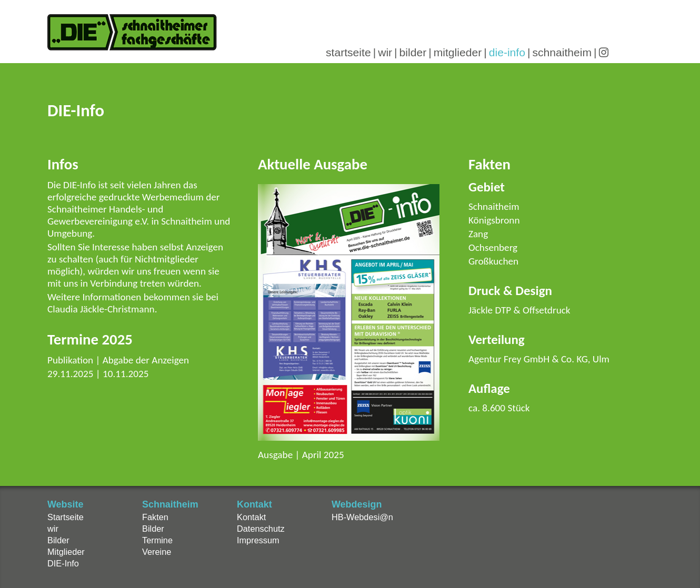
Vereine (157, 552)
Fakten (155, 517)
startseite (348, 52)
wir (385, 52)
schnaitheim (562, 52)
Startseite (66, 517)
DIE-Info (63, 563)
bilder (413, 52)
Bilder (58, 540)
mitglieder (458, 52)
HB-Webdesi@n (362, 517)
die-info (507, 52)
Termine (157, 540)
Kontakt (251, 517)
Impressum (258, 540)
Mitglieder (66, 552)
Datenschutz (261, 529)
